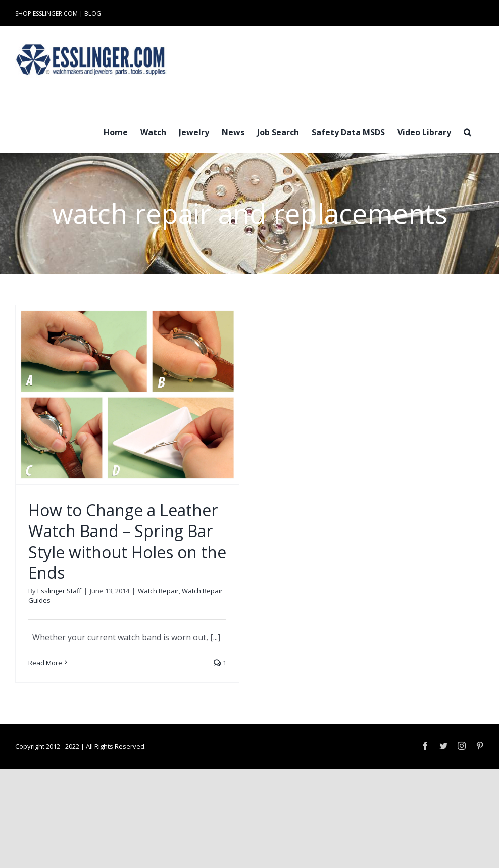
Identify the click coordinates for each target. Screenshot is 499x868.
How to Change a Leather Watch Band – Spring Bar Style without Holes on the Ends (127, 542)
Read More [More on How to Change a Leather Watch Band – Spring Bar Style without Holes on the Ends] (45, 663)
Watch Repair (158, 591)
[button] (467, 131)
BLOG (93, 13)
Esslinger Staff (59, 591)
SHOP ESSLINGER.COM (46, 13)
